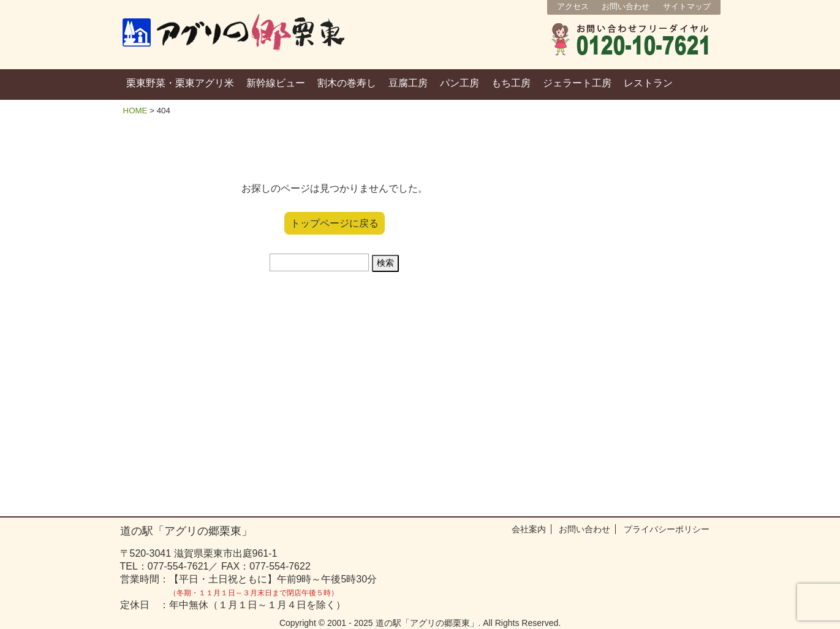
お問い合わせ (626, 6)
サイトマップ (687, 6)
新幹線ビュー (276, 83)
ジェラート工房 (577, 83)
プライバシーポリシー (667, 529)
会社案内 (529, 529)
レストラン (648, 83)
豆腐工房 (408, 83)
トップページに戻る (335, 223)
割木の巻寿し (347, 83)
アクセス (573, 6)
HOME (135, 111)
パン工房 (460, 83)
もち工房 (511, 83)
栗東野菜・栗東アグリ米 (180, 83)
